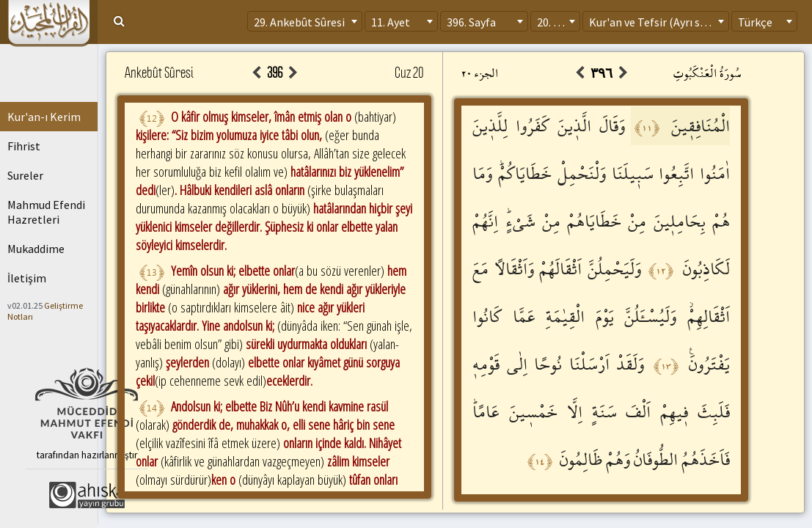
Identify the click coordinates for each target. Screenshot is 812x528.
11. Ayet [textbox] (391, 22)
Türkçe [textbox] (755, 22)
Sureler (25, 175)
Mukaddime (36, 249)
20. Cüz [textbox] (554, 22)
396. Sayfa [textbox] (471, 22)
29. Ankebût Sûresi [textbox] (299, 22)
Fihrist (24, 146)
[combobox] (305, 21)
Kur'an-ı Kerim (44, 117)
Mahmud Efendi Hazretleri (46, 212)
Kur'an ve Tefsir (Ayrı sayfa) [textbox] (657, 22)
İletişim (27, 278)
